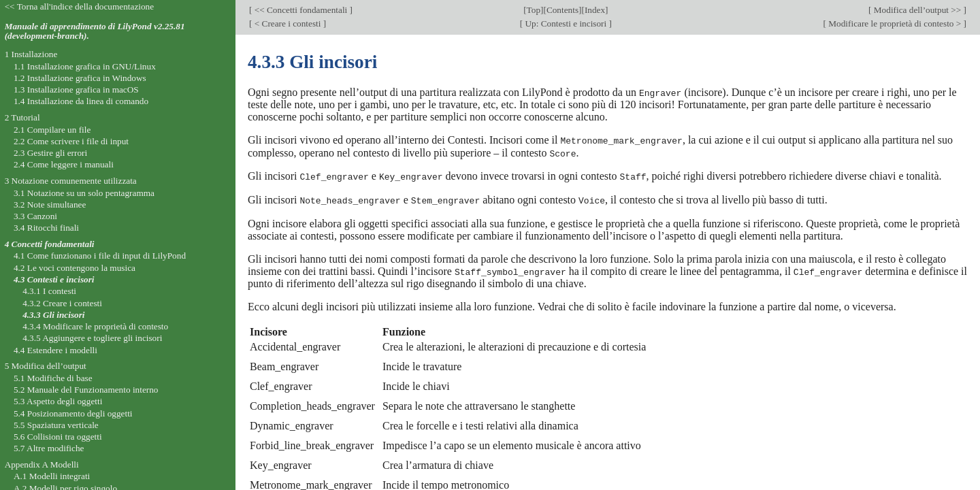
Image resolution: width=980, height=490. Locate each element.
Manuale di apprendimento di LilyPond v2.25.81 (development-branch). (95, 31)
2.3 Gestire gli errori (50, 153)
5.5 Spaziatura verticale (56, 425)
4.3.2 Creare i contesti (62, 303)
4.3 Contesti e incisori (54, 279)
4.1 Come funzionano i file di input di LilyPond (100, 256)
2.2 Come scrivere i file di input (71, 141)
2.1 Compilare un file (52, 130)
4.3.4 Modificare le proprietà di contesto (95, 326)
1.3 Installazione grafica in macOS (76, 89)
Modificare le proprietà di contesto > (895, 23)
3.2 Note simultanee (50, 205)
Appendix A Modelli (42, 464)
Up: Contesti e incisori (566, 23)
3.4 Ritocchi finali (46, 228)
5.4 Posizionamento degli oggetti (73, 413)
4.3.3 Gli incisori (53, 315)
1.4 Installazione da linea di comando (81, 101)
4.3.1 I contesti (49, 291)
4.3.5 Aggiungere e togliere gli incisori (92, 338)
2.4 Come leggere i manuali (64, 164)
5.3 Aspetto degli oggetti (58, 401)
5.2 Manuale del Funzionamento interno (86, 390)
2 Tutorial (22, 117)
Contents (562, 10)
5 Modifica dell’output (46, 366)
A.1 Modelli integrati (52, 476)
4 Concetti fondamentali (50, 244)
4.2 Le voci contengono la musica (75, 268)
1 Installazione (31, 54)
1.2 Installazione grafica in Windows (80, 78)
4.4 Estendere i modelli (55, 350)
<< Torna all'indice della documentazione (80, 6)
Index (595, 10)
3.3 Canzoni (35, 216)
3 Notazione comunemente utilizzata (71, 181)
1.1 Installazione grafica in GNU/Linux (85, 66)
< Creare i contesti (287, 23)
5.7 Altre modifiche (49, 448)
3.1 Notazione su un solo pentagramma (84, 193)
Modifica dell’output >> (918, 10)
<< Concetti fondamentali (300, 10)
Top (534, 10)
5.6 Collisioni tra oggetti (58, 437)
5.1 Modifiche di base (53, 378)
